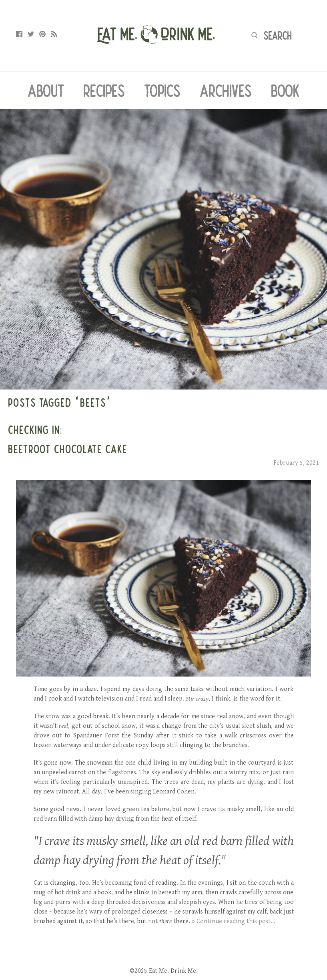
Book (285, 90)
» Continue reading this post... (234, 921)
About (46, 90)
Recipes (104, 90)
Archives (226, 90)
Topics (162, 90)
